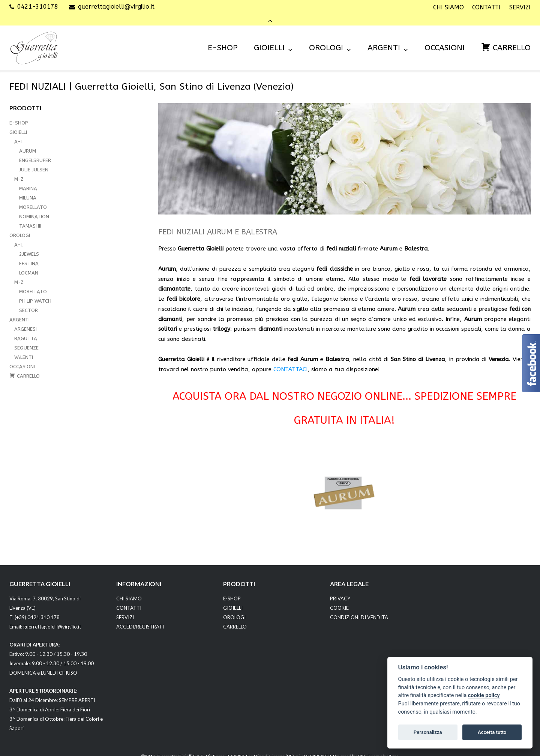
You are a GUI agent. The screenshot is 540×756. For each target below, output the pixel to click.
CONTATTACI (290, 359)
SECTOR (28, 300)
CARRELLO (235, 616)
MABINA (28, 178)
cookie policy (484, 695)
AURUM (28, 141)
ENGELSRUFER (35, 150)
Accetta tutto (492, 732)
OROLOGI (326, 38)
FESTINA (29, 253)
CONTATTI (486, 8)
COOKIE (339, 598)
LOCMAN (29, 263)
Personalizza (428, 732)
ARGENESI (25, 319)
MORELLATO (33, 197)
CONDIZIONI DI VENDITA (359, 607)
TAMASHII (30, 216)
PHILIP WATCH (35, 291)
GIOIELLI (269, 38)
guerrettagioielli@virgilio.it (116, 7)
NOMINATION (34, 206)
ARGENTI (384, 38)
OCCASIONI (445, 38)
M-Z (19, 169)
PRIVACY (340, 588)
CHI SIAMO (448, 8)
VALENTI (24, 347)
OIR (361, 746)
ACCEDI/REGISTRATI (140, 616)
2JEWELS (29, 244)
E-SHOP (223, 38)
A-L (19, 131)
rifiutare (471, 704)
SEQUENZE (26, 338)
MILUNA (28, 188)
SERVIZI (520, 8)
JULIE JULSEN (34, 160)
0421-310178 (38, 7)
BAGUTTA (26, 328)
